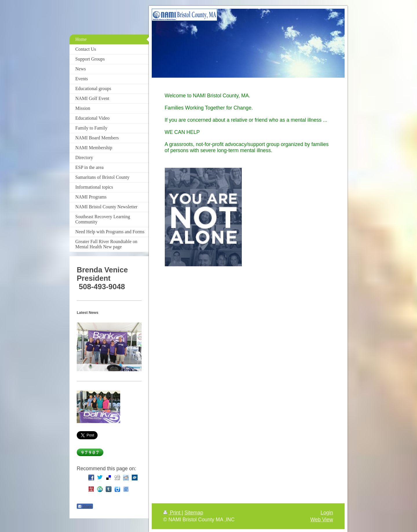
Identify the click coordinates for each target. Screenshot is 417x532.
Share (85, 507)
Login (327, 513)
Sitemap (194, 513)
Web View (322, 520)
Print (173, 513)
